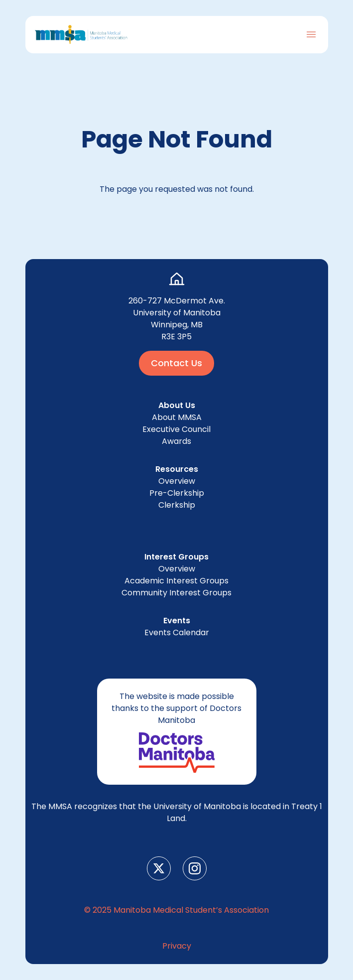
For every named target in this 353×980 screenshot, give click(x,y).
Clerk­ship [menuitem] (177, 505)
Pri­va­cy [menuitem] (177, 946)
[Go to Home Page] (81, 35)
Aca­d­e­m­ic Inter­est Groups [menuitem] (176, 581)
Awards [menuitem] (176, 441)
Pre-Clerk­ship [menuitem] (177, 493)
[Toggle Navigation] (311, 34)
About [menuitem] (177, 417)
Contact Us (176, 363)
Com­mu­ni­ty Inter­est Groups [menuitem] (176, 593)
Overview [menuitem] (177, 481)
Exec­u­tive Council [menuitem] (176, 429)
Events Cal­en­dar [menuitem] (177, 632)
